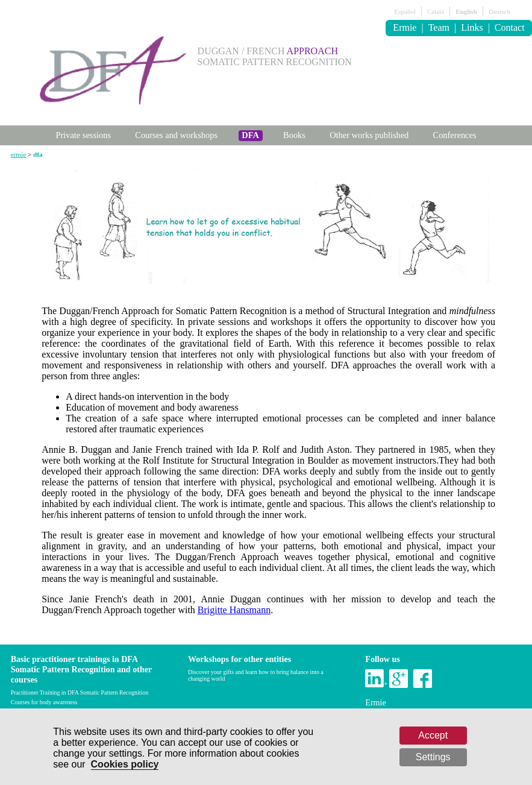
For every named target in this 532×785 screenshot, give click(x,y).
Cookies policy (125, 764)
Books (294, 135)
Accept (433, 735)
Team (439, 27)
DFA (250, 135)
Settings (433, 757)
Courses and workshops (176, 135)
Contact (510, 27)
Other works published (369, 135)
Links (472, 27)
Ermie (405, 27)
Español (405, 11)
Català (436, 11)
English (466, 11)
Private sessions (83, 135)
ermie (18, 154)
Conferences (455, 135)
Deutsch (499, 11)
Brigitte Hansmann (234, 610)
